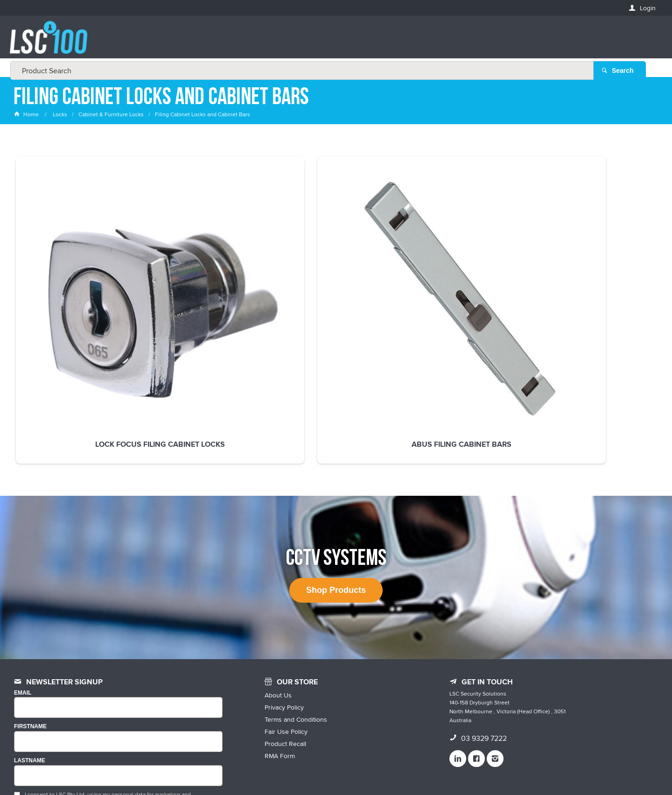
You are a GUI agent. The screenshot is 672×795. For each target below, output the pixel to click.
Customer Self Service (356, 768)
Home (27, 114)
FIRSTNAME (30, 621)
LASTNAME (30, 655)
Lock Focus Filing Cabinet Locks (75, 282)
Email (23, 587)
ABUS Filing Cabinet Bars (205, 278)
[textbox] (333, 42)
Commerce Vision (420, 768)
